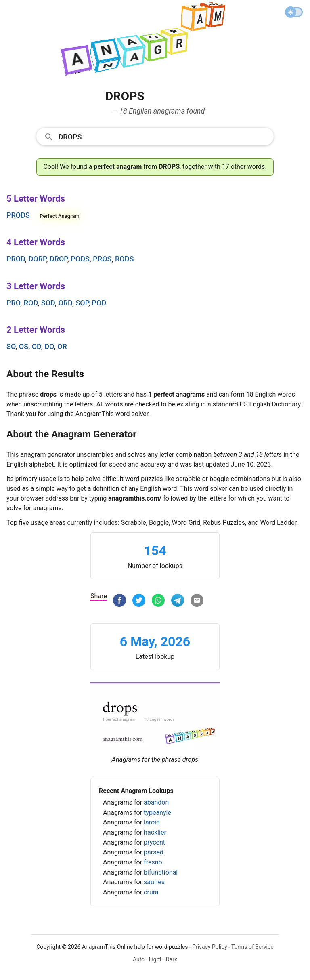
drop (59, 259)
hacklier (155, 832)
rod (31, 303)
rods (124, 259)
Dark (171, 959)
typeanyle (157, 813)
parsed (154, 852)
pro (13, 303)
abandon (156, 802)
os (24, 346)
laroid (152, 822)
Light (155, 959)
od (37, 346)
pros (102, 259)
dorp (38, 259)
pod (99, 303)
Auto (139, 959)
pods (80, 259)
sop (82, 303)
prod (16, 259)
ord (65, 303)
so (11, 346)
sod (48, 303)
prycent (154, 842)
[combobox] (155, 136)
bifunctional (161, 872)
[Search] (164, 136)
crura (151, 892)
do (49, 346)
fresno (153, 862)
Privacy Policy (209, 947)
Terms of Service (252, 947)
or (62, 346)
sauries (154, 882)
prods (18, 215)
